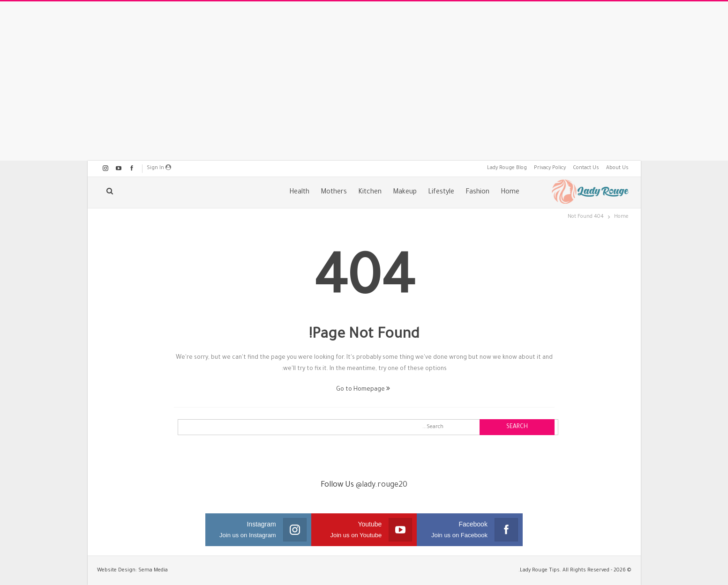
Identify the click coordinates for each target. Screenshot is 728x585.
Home (510, 193)
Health (299, 193)
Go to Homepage (363, 390)
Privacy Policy (550, 168)
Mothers (334, 193)
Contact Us (586, 168)
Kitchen (370, 193)
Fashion (477, 193)
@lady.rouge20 (382, 485)
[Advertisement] (364, 81)
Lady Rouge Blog (507, 168)
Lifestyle (441, 193)
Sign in (159, 168)
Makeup (405, 193)
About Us (617, 168)
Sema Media (153, 570)
